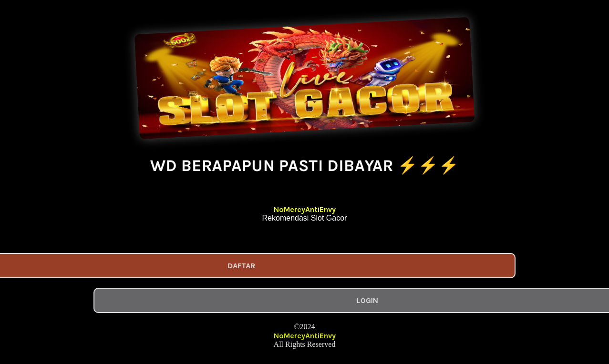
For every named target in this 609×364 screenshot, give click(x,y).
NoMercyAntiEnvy (305, 209)
